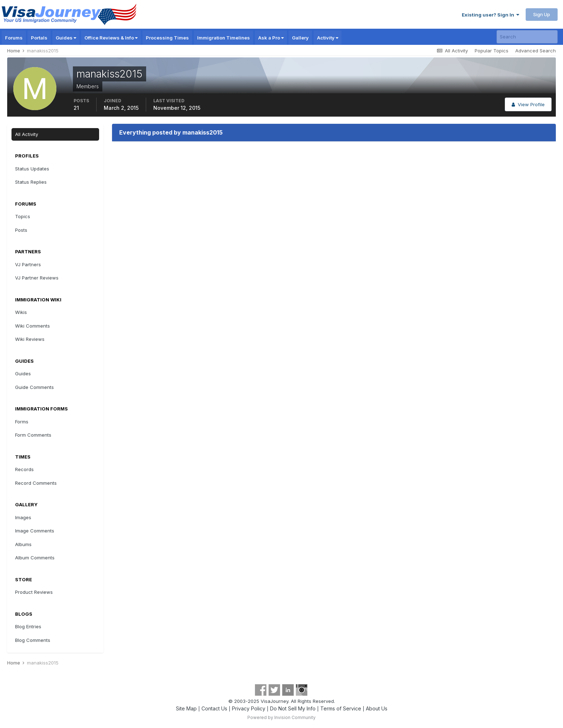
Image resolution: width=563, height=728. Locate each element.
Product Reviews (34, 592)
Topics (23, 216)
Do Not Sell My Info (293, 708)
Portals (39, 38)
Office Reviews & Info (111, 38)
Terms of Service (341, 708)
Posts (21, 230)
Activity (328, 38)
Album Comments (35, 558)
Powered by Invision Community (281, 717)
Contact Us (214, 708)
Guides (66, 38)
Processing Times (167, 38)
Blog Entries (28, 626)
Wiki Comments (32, 326)
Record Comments (36, 483)
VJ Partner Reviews (37, 278)
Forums (14, 38)
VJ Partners (28, 264)
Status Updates (32, 169)
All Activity (27, 134)
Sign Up (542, 14)
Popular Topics (492, 51)
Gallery (300, 38)
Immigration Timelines (224, 38)
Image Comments (35, 531)
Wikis (21, 312)
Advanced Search (536, 51)
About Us (377, 708)
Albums (23, 544)
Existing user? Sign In (490, 15)
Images (23, 517)
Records (24, 469)
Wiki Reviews (30, 339)
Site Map (186, 708)
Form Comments (33, 435)
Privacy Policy (249, 708)
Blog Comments (33, 640)
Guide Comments (34, 387)
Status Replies (31, 182)
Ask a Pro (271, 38)
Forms (22, 422)
